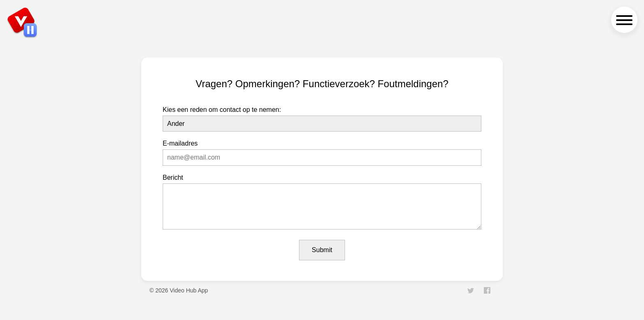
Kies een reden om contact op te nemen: (222, 110)
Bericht (173, 177)
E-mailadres (180, 143)
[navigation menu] (624, 20)
